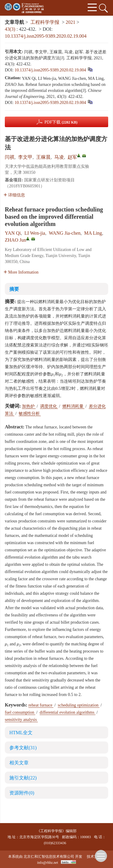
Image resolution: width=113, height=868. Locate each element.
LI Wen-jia (35, 233)
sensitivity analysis (21, 720)
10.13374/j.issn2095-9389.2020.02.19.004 (46, 36)
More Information (21, 272)
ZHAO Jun (16, 240)
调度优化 (49, 406)
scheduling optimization (79, 705)
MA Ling (93, 233)
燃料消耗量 (74, 406)
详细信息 (14, 195)
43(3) (11, 29)
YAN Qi (13, 233)
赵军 (72, 157)
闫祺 (10, 157)
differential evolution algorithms (68, 712)
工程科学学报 (45, 22)
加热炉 (29, 406)
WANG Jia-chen (65, 233)
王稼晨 (43, 157)
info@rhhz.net (47, 863)
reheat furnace (41, 705)
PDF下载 (61, 122)
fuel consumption (20, 712)
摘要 (14, 289)
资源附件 (22, 793)
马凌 (59, 157)
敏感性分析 (30, 414)
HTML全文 (21, 733)
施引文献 (23, 778)
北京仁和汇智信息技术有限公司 (49, 857)
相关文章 (19, 763)
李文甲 (25, 157)
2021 (71, 22)
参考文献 (23, 748)
